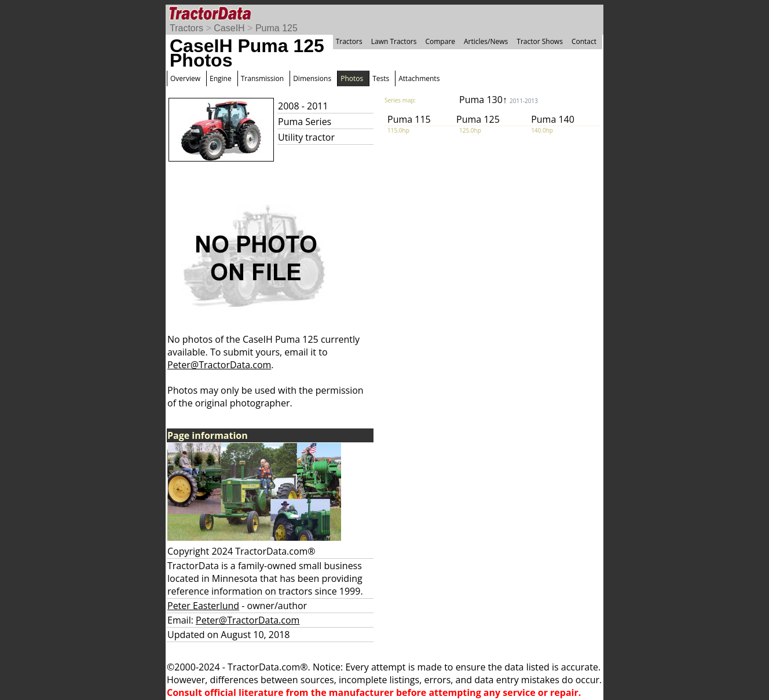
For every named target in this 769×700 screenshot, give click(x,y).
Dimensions (312, 78)
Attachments (419, 78)
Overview (185, 78)
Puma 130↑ (499, 100)
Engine (221, 78)
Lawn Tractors (394, 41)
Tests (381, 78)
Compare (440, 41)
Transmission (262, 78)
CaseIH (229, 28)
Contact (584, 41)
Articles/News (486, 41)
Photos (352, 78)
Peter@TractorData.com (219, 365)
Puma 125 (277, 28)
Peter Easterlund (203, 606)
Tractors (186, 28)
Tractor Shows (540, 41)
